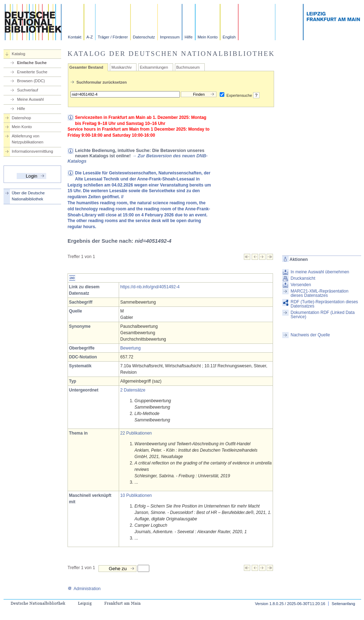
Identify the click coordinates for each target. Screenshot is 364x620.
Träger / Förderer (113, 37)
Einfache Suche (32, 63)
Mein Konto (208, 37)
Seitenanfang (343, 604)
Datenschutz (144, 37)
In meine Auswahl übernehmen (320, 272)
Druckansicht (303, 278)
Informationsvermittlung (32, 151)
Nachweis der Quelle (310, 335)
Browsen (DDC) (31, 81)
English (229, 37)
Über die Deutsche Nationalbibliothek (28, 196)
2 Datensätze (133, 390)
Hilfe (188, 37)
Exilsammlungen (154, 67)
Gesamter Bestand (86, 67)
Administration (84, 589)
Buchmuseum (188, 67)
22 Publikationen (136, 433)
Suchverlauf (28, 90)
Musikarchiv (121, 67)
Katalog (18, 54)
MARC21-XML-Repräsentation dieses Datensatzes (319, 293)
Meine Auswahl (30, 99)
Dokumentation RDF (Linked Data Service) (322, 315)
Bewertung (130, 348)
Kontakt (75, 37)
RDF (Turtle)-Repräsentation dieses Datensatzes (324, 304)
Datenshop (21, 118)
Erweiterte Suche (32, 72)
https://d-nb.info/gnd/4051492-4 (150, 287)
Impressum (170, 37)
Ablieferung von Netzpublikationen (28, 139)
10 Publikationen (136, 495)
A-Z (90, 37)
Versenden (301, 285)
